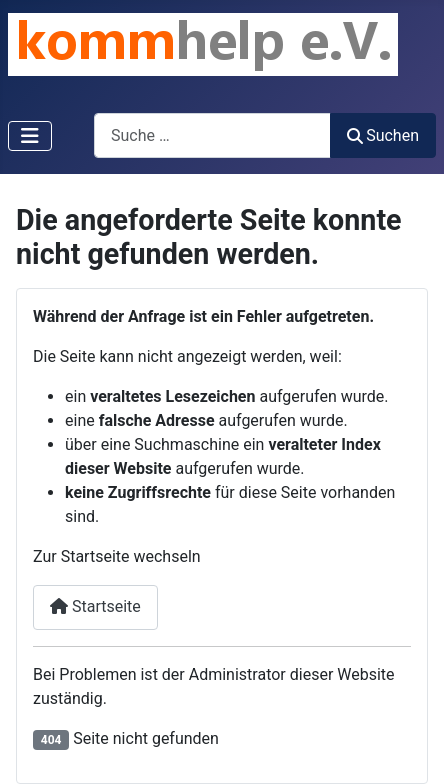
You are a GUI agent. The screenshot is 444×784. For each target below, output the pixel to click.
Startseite (95, 606)
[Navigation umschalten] (30, 136)
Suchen (383, 135)
